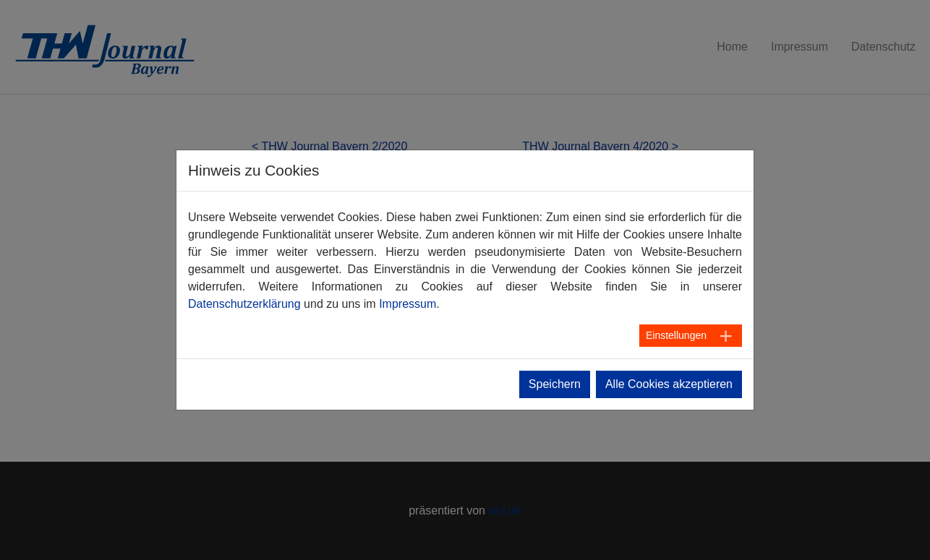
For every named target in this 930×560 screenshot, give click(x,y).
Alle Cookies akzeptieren (669, 384)
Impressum (408, 304)
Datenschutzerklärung (244, 304)
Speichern (555, 384)
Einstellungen (676, 335)
